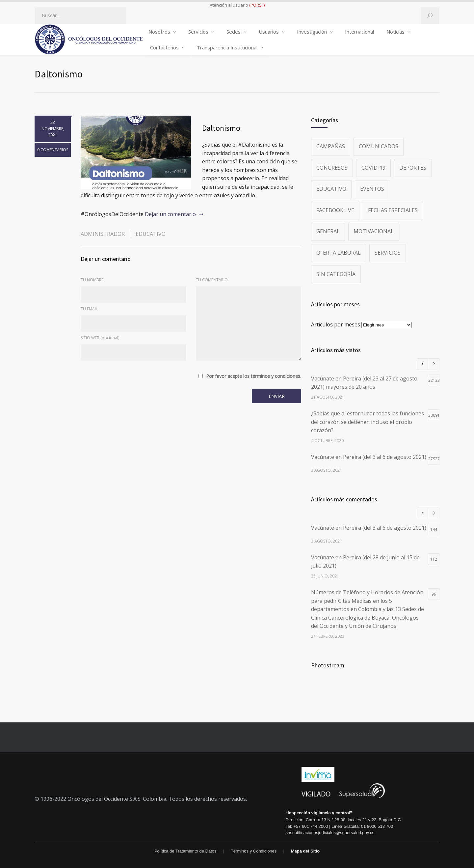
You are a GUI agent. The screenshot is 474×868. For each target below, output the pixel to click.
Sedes (234, 32)
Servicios (198, 32)
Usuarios (269, 32)
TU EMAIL (89, 309)
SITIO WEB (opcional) (100, 338)
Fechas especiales (393, 210)
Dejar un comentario (170, 214)
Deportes (413, 168)
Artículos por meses (336, 324)
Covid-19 (373, 168)
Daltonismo (221, 128)
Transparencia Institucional (227, 47)
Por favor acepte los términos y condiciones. (254, 376)
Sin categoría (336, 274)
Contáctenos (164, 47)
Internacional (359, 32)
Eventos (372, 189)
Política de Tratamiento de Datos (185, 851)
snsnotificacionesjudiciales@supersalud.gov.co (330, 833)
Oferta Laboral (339, 253)
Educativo (151, 234)
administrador (103, 234)
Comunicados (379, 146)
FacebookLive (335, 210)
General (328, 231)
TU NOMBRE (92, 280)
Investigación (312, 32)
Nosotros (159, 32)
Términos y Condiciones (254, 851)
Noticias (395, 32)
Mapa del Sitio (305, 851)
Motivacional (374, 231)
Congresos (332, 168)
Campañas (331, 146)
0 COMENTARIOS (53, 150)
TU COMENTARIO (212, 280)
